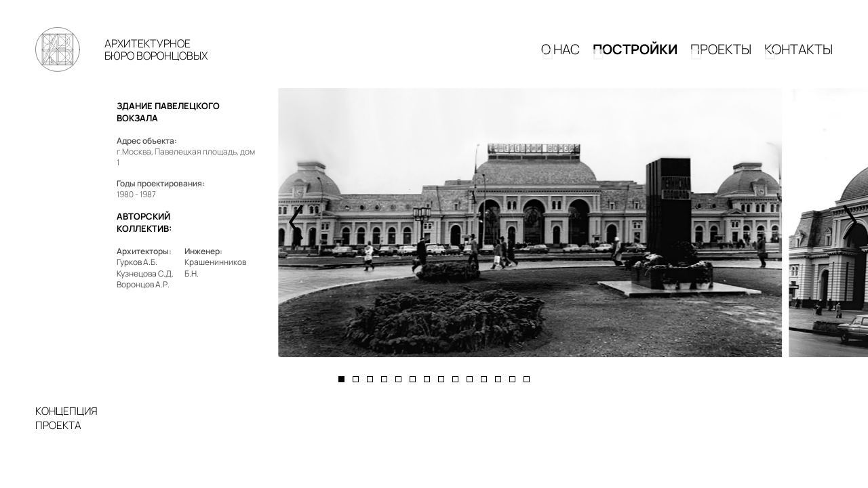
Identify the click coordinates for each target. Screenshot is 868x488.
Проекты (721, 55)
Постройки (635, 55)
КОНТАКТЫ (798, 55)
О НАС (560, 55)
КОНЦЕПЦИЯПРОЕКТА (66, 430)
